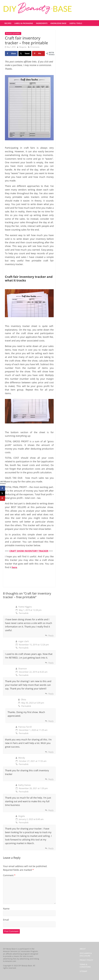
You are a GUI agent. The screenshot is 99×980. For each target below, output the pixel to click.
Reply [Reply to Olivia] (51, 721)
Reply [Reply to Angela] (51, 848)
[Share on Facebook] (11, 53)
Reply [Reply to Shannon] (51, 694)
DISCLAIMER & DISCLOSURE (86, 954)
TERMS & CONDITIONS (85, 966)
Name (6, 909)
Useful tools (76, 23)
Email (6, 920)
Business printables (13, 33)
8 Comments (34, 47)
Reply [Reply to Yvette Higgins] (51, 636)
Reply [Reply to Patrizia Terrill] (51, 752)
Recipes (8, 23)
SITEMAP (83, 971)
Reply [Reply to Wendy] (51, 779)
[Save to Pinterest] (38, 53)
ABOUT (83, 949)
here (14, 567)
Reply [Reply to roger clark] (51, 663)
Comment (9, 875)
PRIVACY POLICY (86, 960)
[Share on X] (25, 53)
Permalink (22, 613)
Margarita (23, 47)
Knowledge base (58, 23)
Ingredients (42, 23)
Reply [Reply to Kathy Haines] (51, 810)
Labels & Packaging (24, 23)
